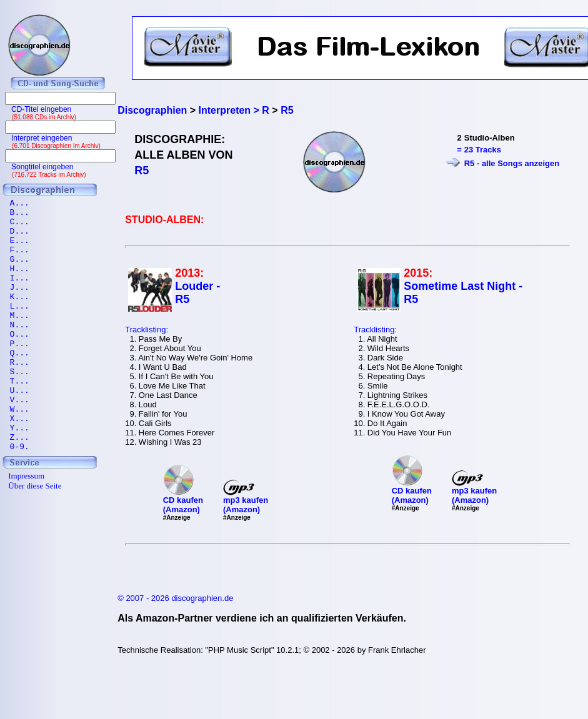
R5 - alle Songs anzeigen (512, 163)
